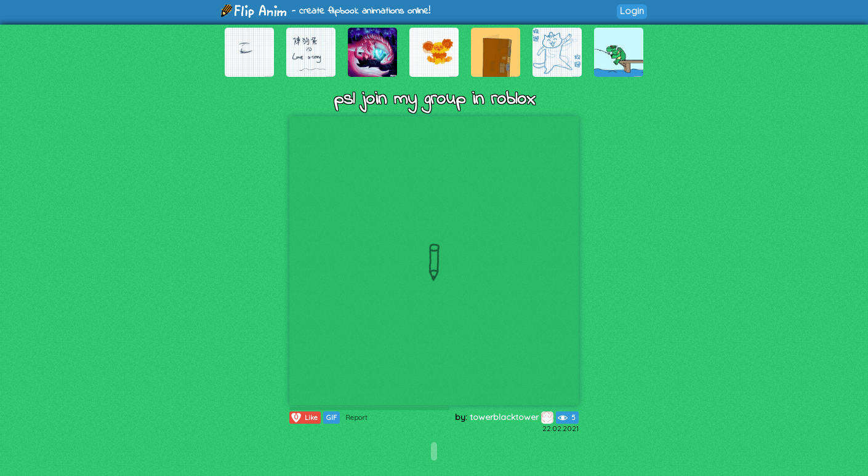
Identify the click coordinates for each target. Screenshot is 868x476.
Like (304, 418)
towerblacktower (512, 417)
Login (632, 11)
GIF (332, 418)
